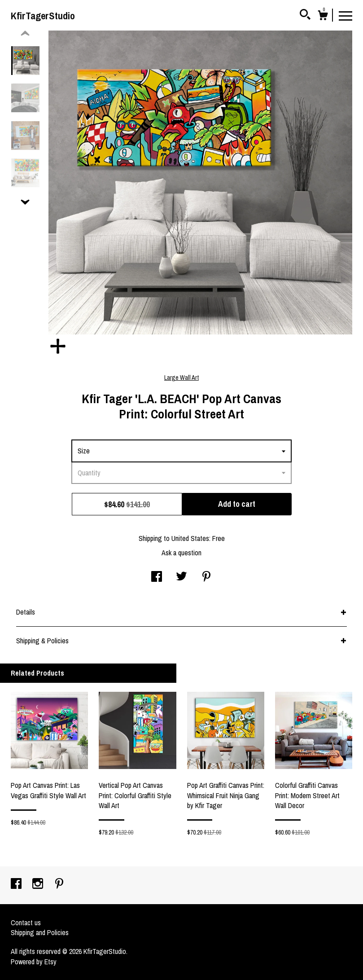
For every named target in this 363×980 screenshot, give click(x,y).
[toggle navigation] (346, 15)
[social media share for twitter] (181, 577)
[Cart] (323, 17)
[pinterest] (59, 884)
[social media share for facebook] (157, 577)
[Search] (305, 16)
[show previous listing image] (25, 34)
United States (190, 538)
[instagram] (39, 884)
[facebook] (17, 884)
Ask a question (181, 553)
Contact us (26, 923)
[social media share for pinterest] (206, 577)
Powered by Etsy (34, 962)
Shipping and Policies (40, 932)
